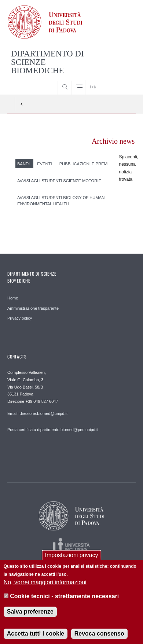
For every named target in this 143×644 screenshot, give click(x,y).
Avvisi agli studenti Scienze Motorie (59, 181)
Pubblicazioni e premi (84, 164)
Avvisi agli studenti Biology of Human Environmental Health (61, 201)
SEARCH (123, 81)
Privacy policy (20, 318)
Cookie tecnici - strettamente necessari (64, 599)
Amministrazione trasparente (33, 308)
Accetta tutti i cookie (36, 636)
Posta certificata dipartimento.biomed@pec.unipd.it (53, 430)
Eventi (44, 164)
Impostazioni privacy (72, 558)
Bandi (23, 164)
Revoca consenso (99, 636)
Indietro (22, 104)
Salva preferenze (30, 614)
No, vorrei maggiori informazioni (45, 585)
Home (13, 298)
